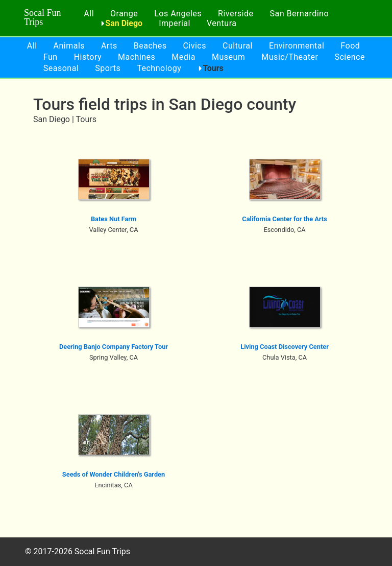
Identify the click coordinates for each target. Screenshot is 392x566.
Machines (137, 57)
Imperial (175, 23)
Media (183, 57)
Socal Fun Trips (43, 17)
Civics (194, 46)
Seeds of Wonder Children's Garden (114, 474)
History (88, 57)
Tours (213, 68)
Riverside (236, 14)
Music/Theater (290, 57)
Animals (69, 46)
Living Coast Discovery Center (285, 347)
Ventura (222, 23)
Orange (124, 14)
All (89, 14)
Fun (51, 57)
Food (350, 46)
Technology (159, 68)
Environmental (297, 46)
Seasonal (61, 68)
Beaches (150, 46)
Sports (108, 68)
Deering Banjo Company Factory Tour (114, 347)
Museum (228, 57)
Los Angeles (178, 14)
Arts (109, 46)
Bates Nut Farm (114, 219)
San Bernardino (299, 14)
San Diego (124, 23)
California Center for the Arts (284, 219)
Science (349, 57)
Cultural (238, 46)
